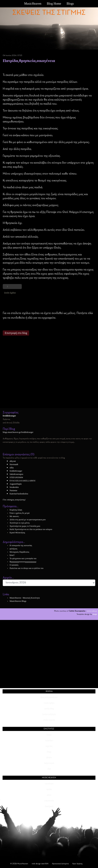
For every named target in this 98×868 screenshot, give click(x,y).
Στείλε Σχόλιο (10, 293)
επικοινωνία (49, 801)
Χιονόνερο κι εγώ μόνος (20, 523)
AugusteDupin (16, 484)
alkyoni (13, 461)
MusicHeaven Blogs (18, 601)
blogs (49, 752)
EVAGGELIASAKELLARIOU (23, 481)
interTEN (45, 864)
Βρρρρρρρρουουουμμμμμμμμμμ (23, 562)
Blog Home (54, 4)
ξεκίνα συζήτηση (49, 714)
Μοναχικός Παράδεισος (19, 552)
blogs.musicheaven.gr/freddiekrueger (18, 432)
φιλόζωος (13, 549)
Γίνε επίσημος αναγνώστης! (14, 500)
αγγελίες (49, 746)
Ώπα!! (12, 555)
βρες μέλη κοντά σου (49, 697)
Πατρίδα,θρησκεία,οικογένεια (29, 61)
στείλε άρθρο (49, 703)
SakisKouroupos (16, 474)
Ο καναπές (14, 565)
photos (49, 757)
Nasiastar (13, 490)
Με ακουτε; (14, 516)
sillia (12, 468)
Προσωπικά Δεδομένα (60, 864)
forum (49, 735)
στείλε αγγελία (49, 720)
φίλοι (49, 795)
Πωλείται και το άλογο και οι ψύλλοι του (26, 568)
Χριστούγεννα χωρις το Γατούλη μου (25, 526)
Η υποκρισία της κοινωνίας (21, 545)
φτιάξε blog (49, 709)
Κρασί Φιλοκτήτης (17, 533)
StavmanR (14, 464)
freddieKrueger (16, 471)
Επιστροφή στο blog (16, 333)
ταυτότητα (49, 784)
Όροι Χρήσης (77, 864)
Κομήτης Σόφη (16, 510)
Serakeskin (14, 487)
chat (49, 769)
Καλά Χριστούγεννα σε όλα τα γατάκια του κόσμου (31, 529)
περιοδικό (49, 740)
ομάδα (49, 789)
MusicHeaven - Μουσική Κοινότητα (25, 598)
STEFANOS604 (16, 477)
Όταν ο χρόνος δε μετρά (20, 513)
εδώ (90, 313)
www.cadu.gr (92, 611)
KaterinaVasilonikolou (19, 494)
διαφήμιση (49, 806)
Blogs (70, 4)
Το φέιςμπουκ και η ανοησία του (23, 558)
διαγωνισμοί (49, 763)
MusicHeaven (33, 4)
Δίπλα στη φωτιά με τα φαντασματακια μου (28, 520)
